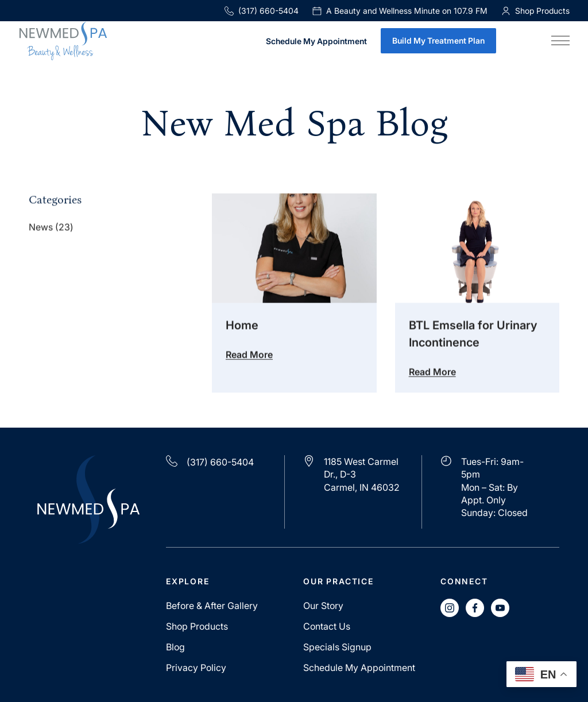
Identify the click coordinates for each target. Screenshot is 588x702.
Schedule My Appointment (316, 42)
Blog (175, 647)
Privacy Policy (196, 668)
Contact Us (327, 626)
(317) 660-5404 (262, 11)
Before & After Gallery (212, 606)
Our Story (323, 606)
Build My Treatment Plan (438, 40)
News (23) (51, 228)
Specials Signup (337, 647)
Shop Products (197, 626)
